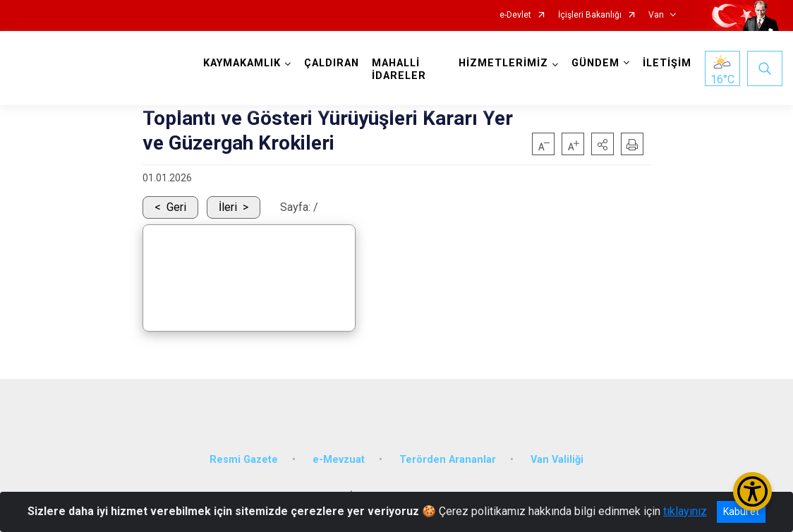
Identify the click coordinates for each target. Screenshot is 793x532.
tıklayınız (685, 511)
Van (656, 15)
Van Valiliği (557, 458)
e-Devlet (515, 15)
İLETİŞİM (667, 63)
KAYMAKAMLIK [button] (242, 63)
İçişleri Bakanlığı (590, 15)
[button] (603, 144)
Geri (176, 207)
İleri (228, 207)
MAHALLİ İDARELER (399, 69)
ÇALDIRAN (332, 63)
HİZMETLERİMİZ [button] (503, 63)
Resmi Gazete (244, 458)
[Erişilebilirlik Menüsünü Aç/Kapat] (752, 491)
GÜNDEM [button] (595, 63)
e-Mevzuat (339, 458)
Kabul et (741, 512)
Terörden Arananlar (448, 458)
